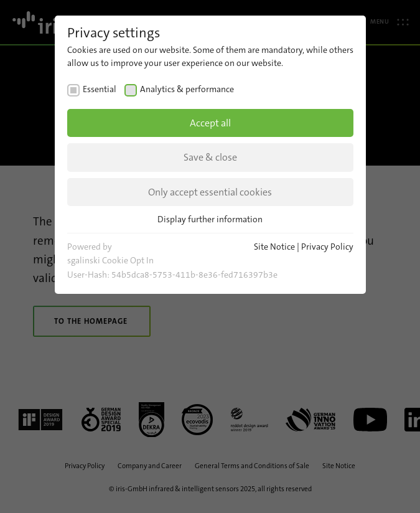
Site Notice (274, 247)
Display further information (210, 219)
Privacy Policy (327, 247)
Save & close (210, 157)
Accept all (210, 123)
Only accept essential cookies (210, 192)
